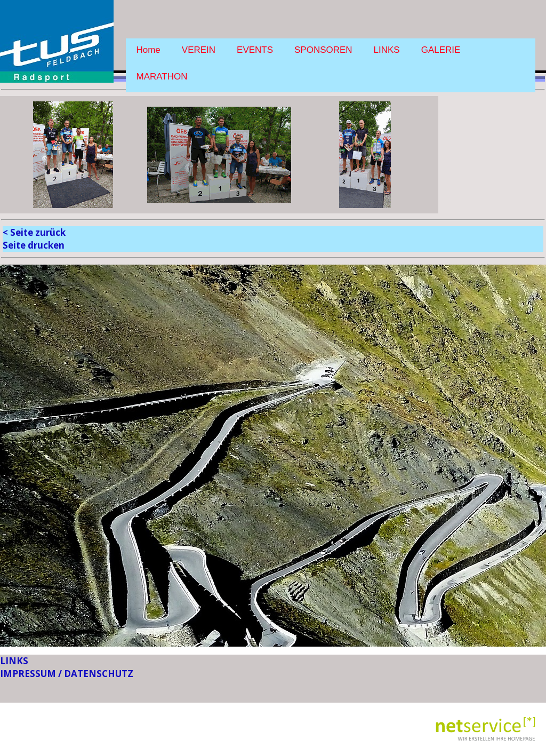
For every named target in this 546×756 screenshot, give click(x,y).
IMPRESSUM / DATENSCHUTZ (67, 674)
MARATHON (162, 77)
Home (148, 50)
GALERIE (441, 50)
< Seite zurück (34, 232)
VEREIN (199, 50)
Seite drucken (34, 245)
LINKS (387, 50)
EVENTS (255, 50)
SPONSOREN (323, 50)
